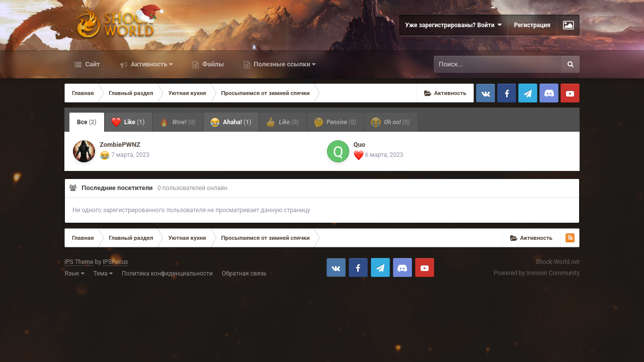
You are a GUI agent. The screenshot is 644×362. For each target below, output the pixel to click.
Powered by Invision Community (537, 273)
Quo (360, 145)
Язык (74, 274)
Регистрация (532, 25)
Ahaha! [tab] (230, 122)
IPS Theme (79, 262)
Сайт (92, 64)
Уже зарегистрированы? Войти (453, 25)
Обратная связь (244, 274)
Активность (151, 64)
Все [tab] (87, 122)
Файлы (212, 64)
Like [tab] (128, 122)
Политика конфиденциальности (167, 274)
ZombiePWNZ (120, 145)
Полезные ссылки (284, 64)
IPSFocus (115, 262)
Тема (103, 274)
